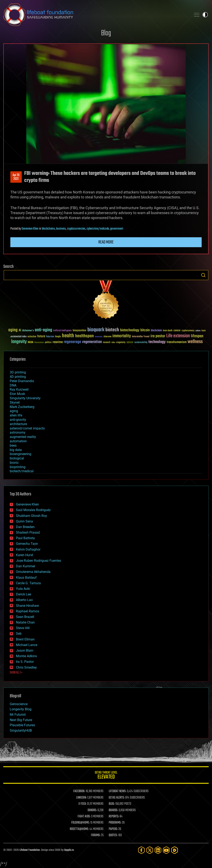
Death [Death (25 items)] (204, 331)
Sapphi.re (69, 850)
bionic (14, 463)
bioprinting (18, 467)
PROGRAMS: (115, 823)
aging (14, 411)
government (117, 229)
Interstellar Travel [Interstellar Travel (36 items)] (141, 337)
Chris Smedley (26, 667)
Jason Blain (25, 650)
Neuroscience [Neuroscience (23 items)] (39, 343)
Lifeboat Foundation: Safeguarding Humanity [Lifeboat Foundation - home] (96, 15)
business (61, 229)
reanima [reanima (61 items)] (58, 342)
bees (13, 445)
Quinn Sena (24, 521)
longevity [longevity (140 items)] (19, 342)
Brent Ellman (25, 639)
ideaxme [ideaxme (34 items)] (107, 337)
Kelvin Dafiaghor (28, 549)
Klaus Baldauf (26, 578)
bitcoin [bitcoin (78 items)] (145, 330)
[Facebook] (141, 850)
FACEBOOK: (79, 791)
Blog (106, 33)
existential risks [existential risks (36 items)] (19, 337)
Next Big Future (21, 720)
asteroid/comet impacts (27, 428)
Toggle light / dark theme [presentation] (205, 15)
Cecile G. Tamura (28, 583)
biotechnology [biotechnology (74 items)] (130, 330)
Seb (19, 634)
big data (16, 450)
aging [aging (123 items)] (13, 330)
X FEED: (82, 804)
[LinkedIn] (158, 850)
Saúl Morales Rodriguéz (33, 510)
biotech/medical (22, 471)
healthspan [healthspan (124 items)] (84, 336)
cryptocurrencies (76, 229)
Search (203, 275)
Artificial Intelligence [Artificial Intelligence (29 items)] (62, 331)
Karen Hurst (25, 555)
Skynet (15, 402)
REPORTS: (114, 817)
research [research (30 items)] (107, 343)
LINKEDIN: (81, 798)
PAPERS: (113, 829)
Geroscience (19, 704)
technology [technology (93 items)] (157, 342)
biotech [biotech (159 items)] (112, 330)
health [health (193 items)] (68, 336)
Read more (106, 242)
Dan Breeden (25, 527)
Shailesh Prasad (28, 532)
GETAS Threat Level (106, 776)
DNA (13, 385)
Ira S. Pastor (25, 662)
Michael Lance (27, 645)
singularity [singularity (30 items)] (121, 343)
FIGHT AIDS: (84, 817)
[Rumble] (175, 850)
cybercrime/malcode (98, 229)
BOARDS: (113, 810)
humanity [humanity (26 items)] (99, 337)
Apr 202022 (16, 177)
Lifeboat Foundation (30, 850)
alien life (16, 415)
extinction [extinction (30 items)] (32, 337)
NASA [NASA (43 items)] (31, 342)
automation (18, 441)
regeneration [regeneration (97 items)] (92, 342)
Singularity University (25, 398)
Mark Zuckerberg (22, 407)
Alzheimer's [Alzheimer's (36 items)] (28, 331)
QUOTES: (113, 835)
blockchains (48, 229)
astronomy (18, 432)
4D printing (18, 377)
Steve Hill (23, 628)
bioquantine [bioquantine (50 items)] (79, 330)
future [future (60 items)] (41, 336)
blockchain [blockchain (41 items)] (156, 331)
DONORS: (92, 810)
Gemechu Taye (27, 544)
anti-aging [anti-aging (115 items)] (43, 330)
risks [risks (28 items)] (113, 342)
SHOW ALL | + (16, 673)
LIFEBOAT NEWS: (117, 791)
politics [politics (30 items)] (48, 343)
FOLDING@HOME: (80, 823)
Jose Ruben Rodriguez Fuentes (39, 561)
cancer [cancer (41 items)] (177, 331)
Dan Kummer (26, 566)
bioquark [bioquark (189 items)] (96, 330)
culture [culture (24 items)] (198, 331)
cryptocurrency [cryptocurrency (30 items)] (188, 331)
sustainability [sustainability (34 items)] (141, 343)
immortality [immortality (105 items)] (122, 336)
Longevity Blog (21, 709)
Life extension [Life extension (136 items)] (178, 336)
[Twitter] (150, 850)
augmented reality (23, 437)
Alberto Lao (24, 600)
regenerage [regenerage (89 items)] (72, 342)
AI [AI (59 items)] (20, 331)
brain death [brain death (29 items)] (168, 331)
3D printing (18, 372)
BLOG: (112, 804)
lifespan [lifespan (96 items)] (197, 336)
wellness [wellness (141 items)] (195, 342)
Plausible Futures (22, 725)
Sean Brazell (25, 617)
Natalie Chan (25, 622)
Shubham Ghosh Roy (31, 516)
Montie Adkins (26, 656)
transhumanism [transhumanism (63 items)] (177, 342)
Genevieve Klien (30, 229)
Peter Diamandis (22, 381)
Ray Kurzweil (19, 389)
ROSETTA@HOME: (79, 829)
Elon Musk (17, 394)
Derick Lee (23, 594)
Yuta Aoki (23, 589)
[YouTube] (166, 850)
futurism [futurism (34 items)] (50, 337)
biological (17, 458)
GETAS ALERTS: (117, 798)
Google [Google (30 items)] (58, 337)
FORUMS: (96, 835)
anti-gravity (18, 420)
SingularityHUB (21, 730)
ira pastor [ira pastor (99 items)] (158, 336)
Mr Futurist (18, 715)
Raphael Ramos (28, 611)
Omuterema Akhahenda (33, 572)
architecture (18, 424)
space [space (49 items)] (130, 342)
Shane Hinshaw (27, 606)
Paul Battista (25, 538)
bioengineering (20, 454)
